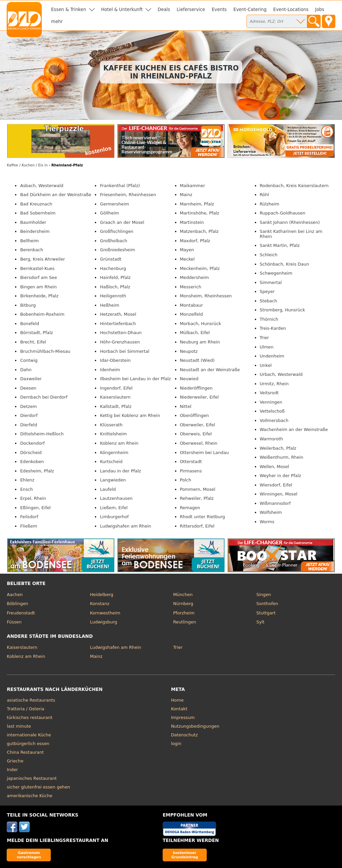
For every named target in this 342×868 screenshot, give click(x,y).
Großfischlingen (117, 231)
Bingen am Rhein (38, 287)
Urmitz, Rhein (274, 384)
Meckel (187, 259)
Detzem (28, 406)
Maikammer (193, 186)
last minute (19, 726)
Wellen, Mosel (275, 467)
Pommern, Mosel (198, 489)
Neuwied (189, 379)
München (183, 595)
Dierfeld (29, 425)
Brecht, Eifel (33, 342)
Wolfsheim (271, 512)
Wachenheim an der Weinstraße (294, 429)
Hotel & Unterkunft (122, 10)
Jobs (320, 10)
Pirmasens (191, 471)
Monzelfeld (192, 314)
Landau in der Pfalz (120, 471)
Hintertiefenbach (118, 324)
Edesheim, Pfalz (37, 471)
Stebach (269, 301)
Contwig (29, 360)
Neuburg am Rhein (200, 342)
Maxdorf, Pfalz (195, 241)
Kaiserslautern (115, 397)
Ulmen (267, 347)
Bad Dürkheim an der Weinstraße (56, 195)
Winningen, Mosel (279, 494)
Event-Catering (250, 10)
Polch (186, 480)
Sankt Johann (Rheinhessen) (290, 222)
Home (177, 700)
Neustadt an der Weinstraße (210, 370)
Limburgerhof (114, 517)
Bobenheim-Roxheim (42, 314)
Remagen (190, 508)
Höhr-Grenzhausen (120, 342)
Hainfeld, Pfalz (115, 277)
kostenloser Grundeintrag (185, 855)
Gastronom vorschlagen (29, 855)
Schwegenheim (276, 273)
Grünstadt (111, 259)
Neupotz (189, 351)
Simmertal (271, 282)
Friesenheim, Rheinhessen (128, 195)
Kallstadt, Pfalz (116, 406)
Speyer (267, 292)
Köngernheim (114, 453)
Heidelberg (102, 595)
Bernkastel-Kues (37, 268)
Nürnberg (183, 604)
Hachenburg (113, 268)
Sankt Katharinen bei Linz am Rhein (291, 234)
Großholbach (113, 241)
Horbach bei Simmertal (125, 351)
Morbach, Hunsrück (201, 324)
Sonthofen (267, 604)
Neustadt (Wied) (197, 360)
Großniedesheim (117, 250)
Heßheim (110, 305)
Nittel (186, 406)
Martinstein (192, 222)
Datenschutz (184, 735)
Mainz (186, 195)
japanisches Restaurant (32, 778)
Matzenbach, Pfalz (199, 231)
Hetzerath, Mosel (118, 314)
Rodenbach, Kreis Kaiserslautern (294, 186)
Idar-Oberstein (115, 360)
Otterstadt (191, 462)
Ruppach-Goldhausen (283, 213)
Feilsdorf (29, 517)
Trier (265, 338)
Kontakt (179, 709)
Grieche (15, 761)
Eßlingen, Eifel (35, 508)
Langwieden (113, 480)
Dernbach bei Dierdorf (44, 397)
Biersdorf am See (38, 277)
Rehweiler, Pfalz (197, 498)
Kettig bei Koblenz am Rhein (130, 415)
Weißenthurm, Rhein (282, 457)
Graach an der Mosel (122, 222)
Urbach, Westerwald (281, 374)
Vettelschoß (272, 411)
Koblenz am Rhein (119, 443)
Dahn (26, 370)
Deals (164, 10)
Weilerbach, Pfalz (278, 448)
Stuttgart (266, 613)
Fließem (29, 526)
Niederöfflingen (196, 388)
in (27, 165)
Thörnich (269, 319)
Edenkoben (32, 462)
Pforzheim (184, 613)
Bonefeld (30, 324)
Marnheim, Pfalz (197, 204)
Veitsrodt (269, 393)
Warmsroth (272, 439)
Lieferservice (191, 10)
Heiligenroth (113, 296)
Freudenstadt (21, 613)
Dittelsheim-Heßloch (42, 434)
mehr (57, 22)
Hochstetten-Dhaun (121, 333)
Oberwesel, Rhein (199, 443)
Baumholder (33, 222)
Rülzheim (270, 204)
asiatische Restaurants (31, 700)
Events (219, 10)
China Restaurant (25, 752)
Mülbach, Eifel (195, 333)
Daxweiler (31, 379)
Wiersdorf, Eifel (276, 485)
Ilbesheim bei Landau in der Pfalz (135, 379)
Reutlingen (185, 622)
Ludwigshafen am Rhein (125, 526)
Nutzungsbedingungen (195, 726)
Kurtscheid (111, 462)
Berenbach (32, 250)
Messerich (191, 287)
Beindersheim (35, 231)
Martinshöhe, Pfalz (200, 213)
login (176, 744)
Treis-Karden (273, 328)
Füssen (14, 622)
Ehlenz (27, 480)
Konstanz (100, 604)
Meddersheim (195, 277)
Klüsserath (111, 425)
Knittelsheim (113, 434)
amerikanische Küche (29, 796)
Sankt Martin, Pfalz (280, 245)
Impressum (183, 717)
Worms (267, 522)
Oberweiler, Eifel (198, 425)
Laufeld (108, 489)
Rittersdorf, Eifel (197, 526)
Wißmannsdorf (275, 503)
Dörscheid (31, 453)
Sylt (261, 622)
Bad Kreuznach (36, 204)
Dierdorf (29, 415)
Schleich (269, 255)
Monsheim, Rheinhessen (206, 296)
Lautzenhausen (116, 498)
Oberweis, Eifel (196, 434)
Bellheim (29, 241)
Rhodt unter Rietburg (203, 517)
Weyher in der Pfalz (281, 476)
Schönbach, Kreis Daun (285, 264)
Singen (264, 595)
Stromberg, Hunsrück (283, 310)
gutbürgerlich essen (28, 744)
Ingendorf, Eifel (116, 388)
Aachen (15, 595)
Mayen (187, 250)
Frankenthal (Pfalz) (120, 186)
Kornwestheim (105, 613)
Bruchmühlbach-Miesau (45, 351)
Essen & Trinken (69, 10)
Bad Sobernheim (38, 213)
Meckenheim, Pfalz (200, 268)
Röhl (265, 195)
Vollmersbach (274, 420)
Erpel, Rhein (33, 498)
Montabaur (192, 305)
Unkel (266, 365)
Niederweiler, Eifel (199, 397)
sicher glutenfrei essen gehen (38, 787)
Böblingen (17, 604)
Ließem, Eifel (114, 508)
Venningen (271, 402)
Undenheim (272, 356)
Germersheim (114, 204)
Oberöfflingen (195, 415)
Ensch (26, 489)
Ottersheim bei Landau (205, 453)
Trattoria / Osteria (25, 709)
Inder (12, 770)
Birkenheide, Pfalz (39, 296)
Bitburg (28, 305)
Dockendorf (32, 443)
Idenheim (110, 370)
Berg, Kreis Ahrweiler (42, 259)
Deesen (28, 388)
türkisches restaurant (29, 717)
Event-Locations (291, 10)
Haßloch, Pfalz (115, 287)
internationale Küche (29, 735)
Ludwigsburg (103, 622)
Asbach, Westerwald (42, 186)
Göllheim (109, 213)
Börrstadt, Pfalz (36, 333)
